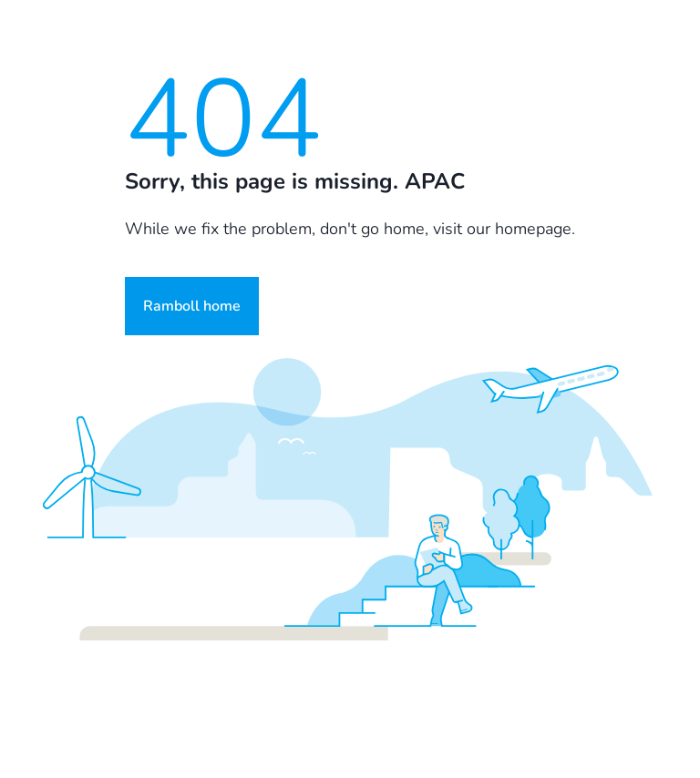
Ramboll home (192, 306)
